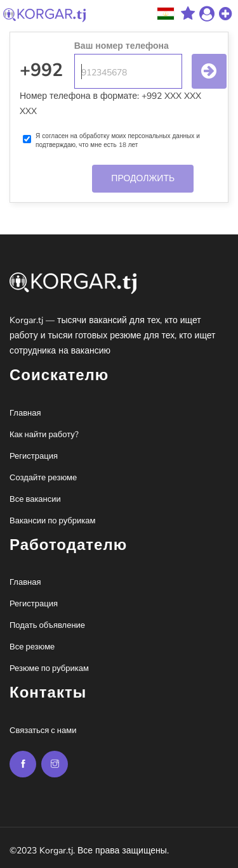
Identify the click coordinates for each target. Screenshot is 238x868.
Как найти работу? (44, 435)
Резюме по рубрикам (49, 668)
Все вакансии (35, 499)
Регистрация (34, 456)
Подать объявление (47, 625)
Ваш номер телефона (122, 46)
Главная (25, 413)
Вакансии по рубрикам (52, 521)
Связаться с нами (43, 731)
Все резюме (32, 647)
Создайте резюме (43, 478)
